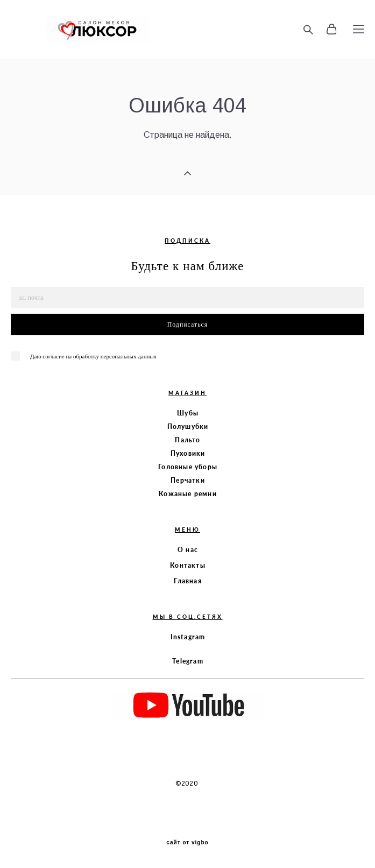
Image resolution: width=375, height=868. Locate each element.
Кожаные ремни (188, 494)
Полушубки (188, 426)
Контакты (188, 565)
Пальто (187, 440)
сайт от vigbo (187, 843)
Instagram (188, 637)
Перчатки (188, 480)
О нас (188, 550)
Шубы (188, 413)
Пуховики (188, 453)
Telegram (188, 661)
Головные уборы (188, 467)
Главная (187, 581)
